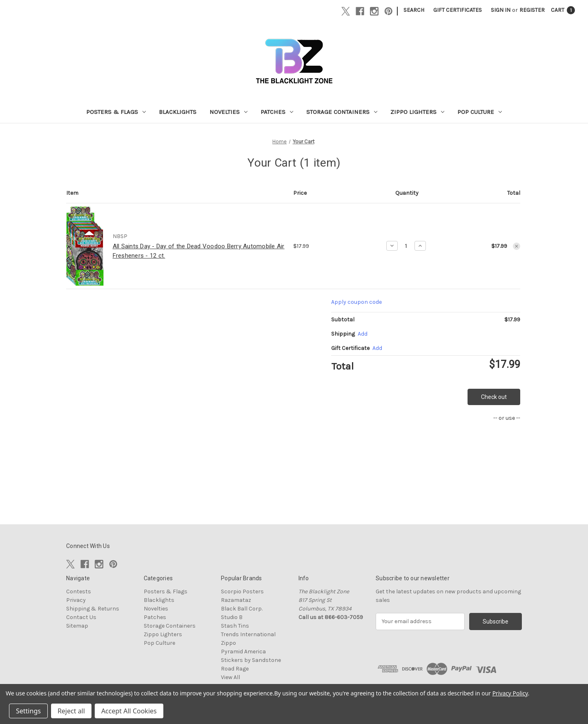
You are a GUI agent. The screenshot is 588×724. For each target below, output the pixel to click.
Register (532, 10)
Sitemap (77, 626)
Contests (79, 591)
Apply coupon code (356, 302)
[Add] (363, 334)
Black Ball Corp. (242, 609)
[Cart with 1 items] (563, 10)
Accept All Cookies (129, 711)
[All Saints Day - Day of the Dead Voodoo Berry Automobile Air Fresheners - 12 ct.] (406, 246)
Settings (28, 711)
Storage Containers (342, 112)
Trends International (248, 634)
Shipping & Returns (93, 609)
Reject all (71, 711)
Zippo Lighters (417, 112)
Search (414, 10)
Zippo (228, 643)
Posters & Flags (116, 112)
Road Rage (235, 669)
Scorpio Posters (242, 591)
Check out (494, 397)
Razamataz (236, 600)
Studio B (232, 617)
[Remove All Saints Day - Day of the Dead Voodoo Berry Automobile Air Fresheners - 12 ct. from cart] (517, 246)
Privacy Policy (510, 693)
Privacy (76, 600)
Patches (277, 112)
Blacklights (178, 112)
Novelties (228, 112)
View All (231, 677)
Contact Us (81, 617)
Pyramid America (243, 652)
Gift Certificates (458, 10)
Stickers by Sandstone (251, 660)
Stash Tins (235, 626)
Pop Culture (480, 112)
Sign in (501, 10)
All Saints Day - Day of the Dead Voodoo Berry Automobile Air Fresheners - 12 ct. (199, 251)
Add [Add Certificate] (377, 348)
